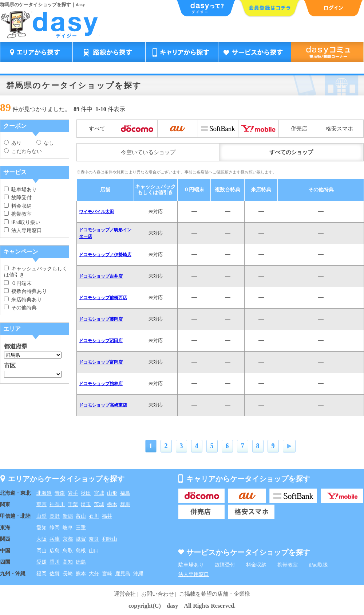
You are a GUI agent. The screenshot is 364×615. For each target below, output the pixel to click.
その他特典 (20, 308)
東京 (41, 504)
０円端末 (18, 283)
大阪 (41, 539)
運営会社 (125, 594)
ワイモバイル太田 (96, 212)
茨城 (99, 504)
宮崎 (107, 574)
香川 (55, 562)
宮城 (99, 493)
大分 (94, 574)
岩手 (73, 493)
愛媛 (41, 562)
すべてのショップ (291, 152)
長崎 (68, 574)
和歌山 (110, 539)
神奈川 (57, 504)
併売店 (299, 129)
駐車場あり (20, 190)
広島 (55, 551)
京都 (68, 539)
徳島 (81, 562)
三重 (81, 528)
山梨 (41, 516)
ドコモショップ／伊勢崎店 (105, 255)
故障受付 (18, 198)
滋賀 (81, 539)
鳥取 (68, 551)
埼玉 (86, 504)
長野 (55, 516)
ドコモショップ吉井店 (101, 276)
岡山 (41, 551)
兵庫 (55, 539)
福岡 (41, 574)
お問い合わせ (158, 594)
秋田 (86, 493)
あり (13, 143)
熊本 (81, 574)
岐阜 (68, 528)
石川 (94, 516)
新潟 (68, 516)
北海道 (44, 493)
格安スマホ (339, 129)
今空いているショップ (148, 152)
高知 (68, 562)
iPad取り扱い (22, 222)
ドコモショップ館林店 (101, 384)
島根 (81, 551)
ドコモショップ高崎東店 (103, 405)
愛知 (41, 528)
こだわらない (23, 151)
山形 (112, 493)
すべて (97, 129)
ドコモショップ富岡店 (101, 362)
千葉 (73, 504)
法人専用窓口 (23, 230)
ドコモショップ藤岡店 (101, 319)
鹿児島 (123, 574)
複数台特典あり (25, 291)
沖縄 (138, 574)
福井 (107, 516)
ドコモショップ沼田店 (101, 341)
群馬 (125, 504)
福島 (125, 493)
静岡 (55, 528)
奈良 (94, 539)
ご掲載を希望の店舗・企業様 (215, 594)
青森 (60, 493)
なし (45, 143)
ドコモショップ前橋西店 (103, 298)
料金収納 (18, 206)
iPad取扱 (318, 565)
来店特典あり (23, 300)
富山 (81, 516)
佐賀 (55, 574)
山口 (94, 551)
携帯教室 (18, 214)
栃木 (112, 504)
